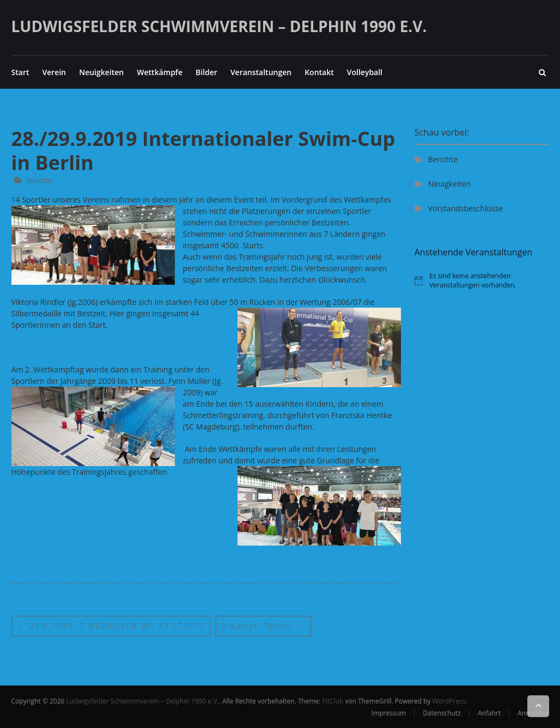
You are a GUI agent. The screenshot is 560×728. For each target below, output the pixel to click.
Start (20, 72)
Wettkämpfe (160, 72)
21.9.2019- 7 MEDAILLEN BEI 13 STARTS (111, 626)
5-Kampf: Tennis (263, 626)
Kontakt (319, 72)
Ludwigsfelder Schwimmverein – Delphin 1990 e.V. (219, 26)
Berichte (39, 181)
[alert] (482, 281)
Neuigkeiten (101, 72)
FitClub (333, 701)
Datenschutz (442, 713)
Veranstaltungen (261, 72)
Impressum (389, 713)
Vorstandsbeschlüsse (465, 208)
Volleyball (365, 72)
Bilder (206, 72)
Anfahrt (489, 713)
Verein (54, 72)
